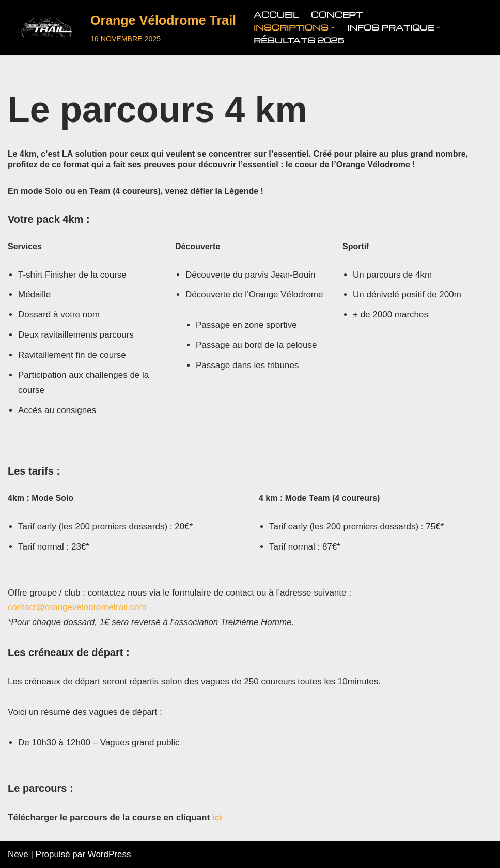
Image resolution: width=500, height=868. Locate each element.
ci (218, 818)
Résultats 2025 (299, 40)
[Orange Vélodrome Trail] (122, 28)
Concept (337, 14)
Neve (18, 854)
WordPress (110, 854)
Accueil (276, 14)
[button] (333, 28)
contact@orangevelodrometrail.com (77, 607)
